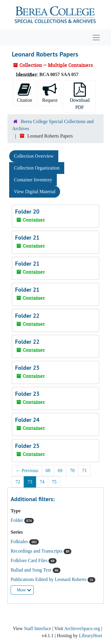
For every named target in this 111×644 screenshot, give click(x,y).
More (24, 590)
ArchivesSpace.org (82, 628)
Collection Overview (34, 156)
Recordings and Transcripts (37, 551)
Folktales (20, 541)
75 (54, 482)
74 (42, 482)
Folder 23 (27, 368)
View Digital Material (35, 192)
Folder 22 (27, 316)
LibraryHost (91, 636)
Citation (25, 93)
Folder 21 (27, 238)
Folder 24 (27, 420)
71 (84, 471)
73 (30, 482)
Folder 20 (27, 212)
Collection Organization (37, 168)
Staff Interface (38, 628)
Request (50, 93)
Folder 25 (27, 446)
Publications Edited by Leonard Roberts (49, 579)
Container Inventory (33, 180)
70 (72, 471)
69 (60, 471)
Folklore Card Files (30, 560)
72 (18, 482)
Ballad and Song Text (32, 570)
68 (48, 471)
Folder (17, 520)
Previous (27, 471)
